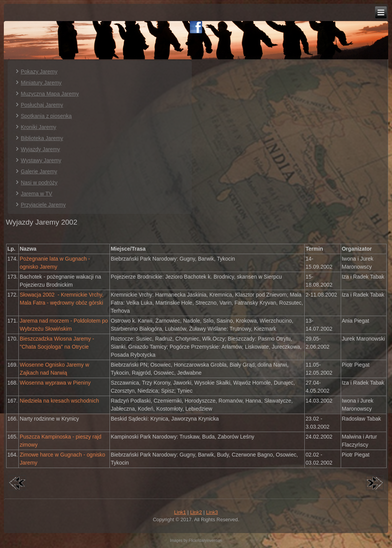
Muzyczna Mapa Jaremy (50, 94)
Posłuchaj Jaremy (42, 105)
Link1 (180, 512)
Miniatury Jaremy (41, 83)
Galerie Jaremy (39, 171)
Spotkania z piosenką (46, 116)
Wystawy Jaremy (41, 160)
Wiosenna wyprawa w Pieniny (55, 383)
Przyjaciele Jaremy (43, 205)
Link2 (196, 512)
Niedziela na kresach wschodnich (59, 401)
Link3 (212, 512)
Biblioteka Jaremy (42, 138)
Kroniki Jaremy (38, 127)
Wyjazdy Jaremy (40, 149)
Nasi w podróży (39, 183)
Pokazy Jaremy (39, 72)
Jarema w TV (36, 194)
